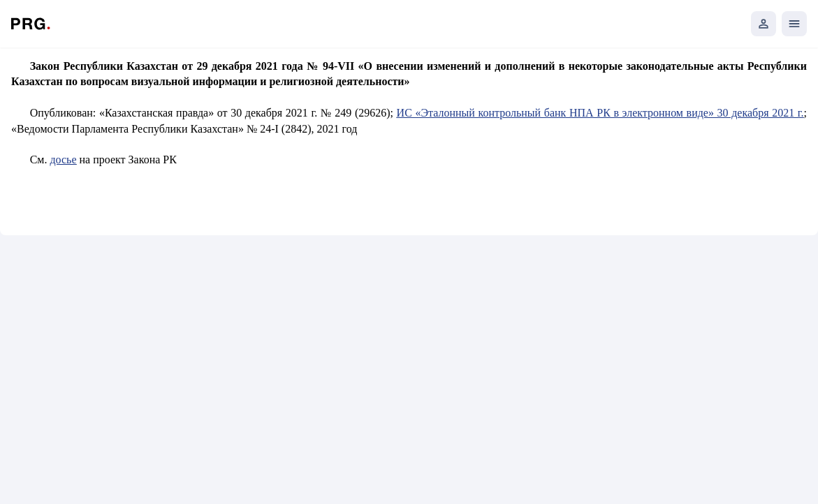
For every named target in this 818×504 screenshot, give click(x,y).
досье (63, 160)
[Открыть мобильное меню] (794, 24)
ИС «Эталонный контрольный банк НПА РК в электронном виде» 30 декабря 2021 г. (600, 113)
